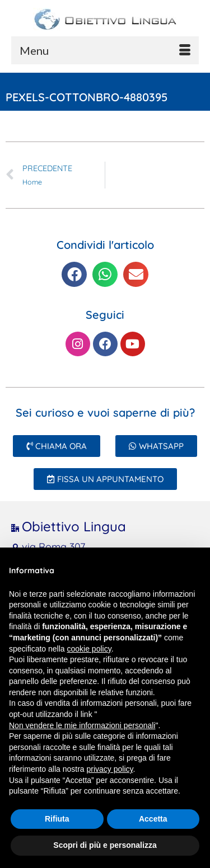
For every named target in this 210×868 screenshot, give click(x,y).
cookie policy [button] (89, 649)
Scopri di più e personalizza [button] (105, 845)
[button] (74, 274)
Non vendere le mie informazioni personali (82, 725)
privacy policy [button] (110, 769)
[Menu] (105, 50)
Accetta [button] (153, 819)
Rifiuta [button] (57, 819)
